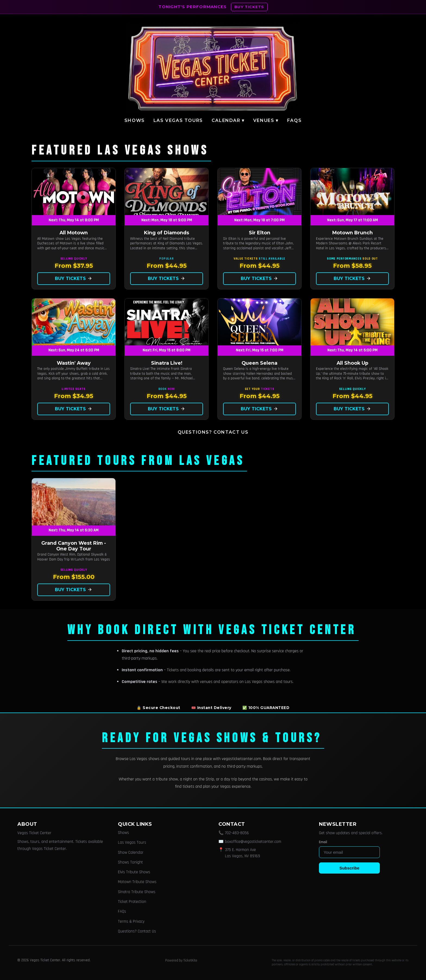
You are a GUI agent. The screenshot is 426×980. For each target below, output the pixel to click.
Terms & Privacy (131, 921)
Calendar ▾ (228, 120)
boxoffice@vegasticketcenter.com (253, 842)
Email (323, 842)
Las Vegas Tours (178, 120)
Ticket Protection (132, 902)
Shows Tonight (130, 862)
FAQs (294, 120)
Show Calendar (131, 853)
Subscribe (349, 868)
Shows (135, 120)
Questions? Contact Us (213, 432)
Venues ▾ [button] (266, 120)
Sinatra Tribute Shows (137, 892)
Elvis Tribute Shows (134, 872)
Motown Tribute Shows (137, 882)
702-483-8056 (237, 833)
